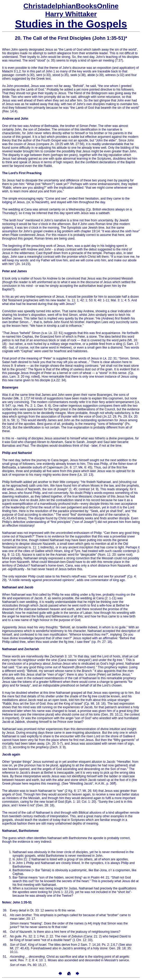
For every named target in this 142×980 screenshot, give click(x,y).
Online (71, 6)
